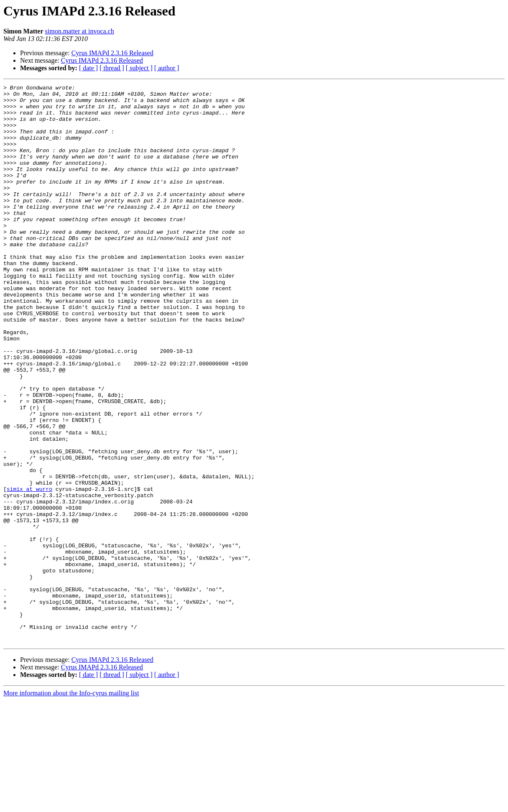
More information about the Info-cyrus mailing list (71, 805)
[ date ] (88, 68)
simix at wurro (29, 570)
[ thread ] (112, 68)
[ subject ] (139, 68)
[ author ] (167, 68)
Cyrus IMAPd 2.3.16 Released (112, 53)
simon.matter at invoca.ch (80, 31)
